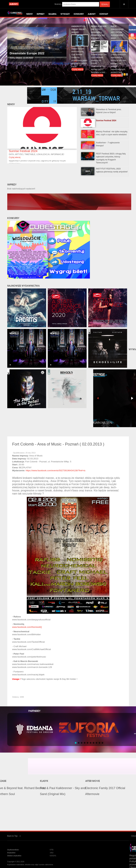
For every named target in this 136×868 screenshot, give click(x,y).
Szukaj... (58, 4)
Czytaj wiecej (15, 161)
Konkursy (79, 15)
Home (19, 15)
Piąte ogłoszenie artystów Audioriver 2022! (117, 36)
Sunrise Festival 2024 (23, 154)
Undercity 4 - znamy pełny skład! (79, 33)
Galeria (52, 15)
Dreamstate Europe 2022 (27, 57)
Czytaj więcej (78, 73)
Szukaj (105, 4)
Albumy (92, 15)
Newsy (29, 15)
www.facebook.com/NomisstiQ (27, 630)
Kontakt (104, 15)
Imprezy (41, 15)
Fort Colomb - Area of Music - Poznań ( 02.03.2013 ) (58, 447)
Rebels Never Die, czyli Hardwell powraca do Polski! (99, 36)
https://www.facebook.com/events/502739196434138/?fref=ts (55, 474)
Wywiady (65, 15)
